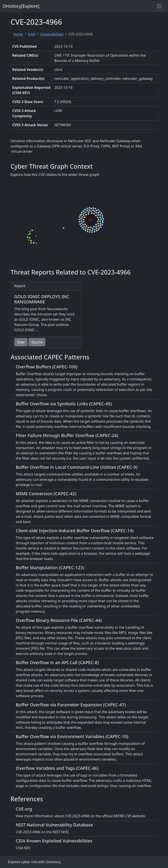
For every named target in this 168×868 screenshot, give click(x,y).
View (21, 342)
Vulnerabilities (52, 34)
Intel (31, 34)
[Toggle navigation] (159, 6)
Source (37, 342)
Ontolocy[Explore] (21, 6)
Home (18, 34)
